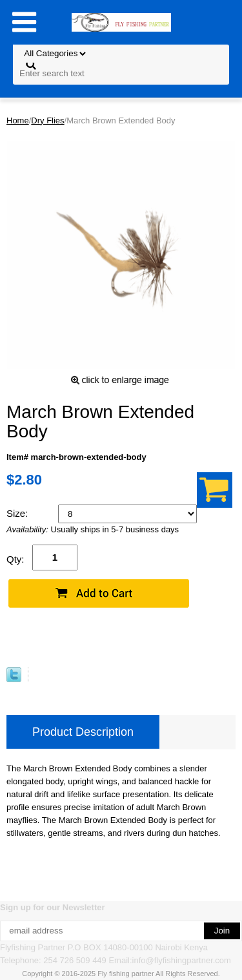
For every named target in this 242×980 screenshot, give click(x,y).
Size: (19, 513)
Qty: (15, 559)
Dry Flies (47, 120)
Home (18, 120)
